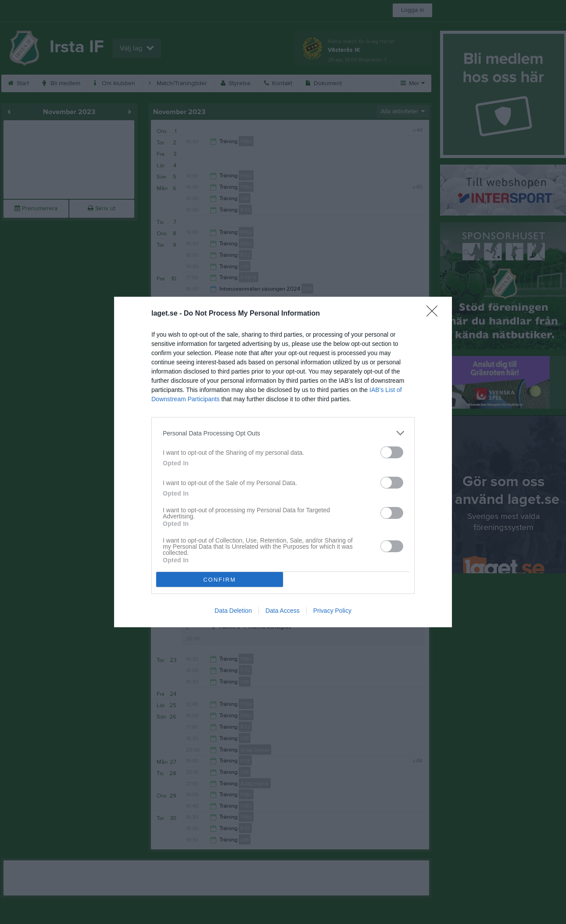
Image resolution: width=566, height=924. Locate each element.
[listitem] (283, 433)
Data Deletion (233, 611)
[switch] (392, 452)
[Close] (435, 314)
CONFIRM (220, 580)
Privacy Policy (332, 611)
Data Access (283, 611)
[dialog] (283, 462)
